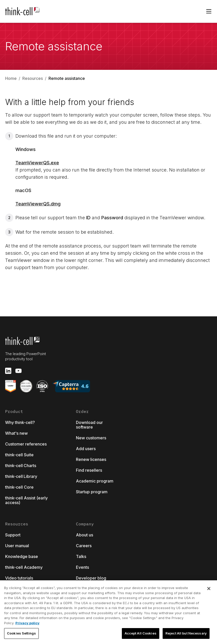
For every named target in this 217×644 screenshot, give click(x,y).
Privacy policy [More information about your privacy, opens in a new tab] (27, 623)
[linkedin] (8, 371)
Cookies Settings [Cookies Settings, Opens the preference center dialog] (21, 633)
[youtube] (18, 371)
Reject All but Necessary (186, 633)
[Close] (209, 589)
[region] (108, 612)
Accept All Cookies (141, 633)
